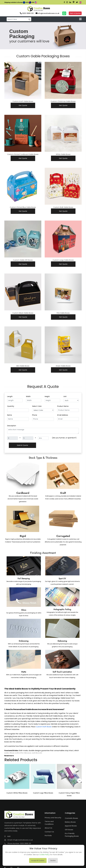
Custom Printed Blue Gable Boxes (23, 207)
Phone (35, 416)
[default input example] (19, 19)
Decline (53, 861)
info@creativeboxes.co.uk (23, 841)
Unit (65, 397)
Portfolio (48, 836)
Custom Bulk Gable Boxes (63, 207)
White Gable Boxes (63, 155)
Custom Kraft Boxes (44, 727)
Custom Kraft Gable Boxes (23, 102)
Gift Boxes (69, 831)
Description (12, 426)
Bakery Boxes (70, 823)
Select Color (37, 407)
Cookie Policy (44, 855)
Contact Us (49, 833)
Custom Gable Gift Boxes (23, 260)
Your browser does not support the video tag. (55, 9)
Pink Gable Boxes (63, 313)
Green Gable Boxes (63, 366)
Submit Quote (22, 446)
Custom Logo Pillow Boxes (43, 794)
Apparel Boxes (71, 827)
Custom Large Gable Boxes (63, 260)
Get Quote (23, 106)
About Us (48, 829)
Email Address (63, 416)
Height (47, 397)
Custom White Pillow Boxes (17, 794)
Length (10, 397)
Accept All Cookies (38, 861)
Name (10, 416)
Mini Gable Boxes (23, 366)
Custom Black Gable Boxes (23, 313)
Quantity (11, 407)
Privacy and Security (53, 819)
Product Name (63, 407)
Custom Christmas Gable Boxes (63, 102)
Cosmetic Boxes (71, 819)
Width (28, 397)
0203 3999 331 (25, 844)
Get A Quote (75, 13)
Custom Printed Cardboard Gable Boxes (23, 155)
